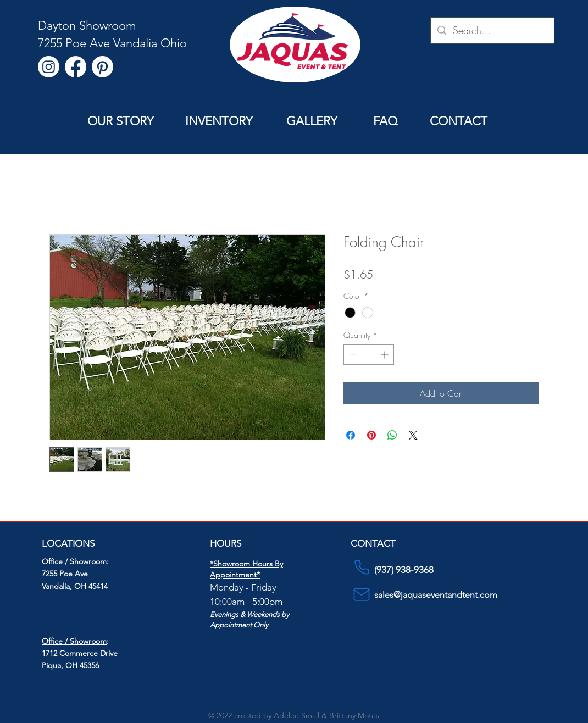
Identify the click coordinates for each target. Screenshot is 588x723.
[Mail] (362, 594)
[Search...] (492, 31)
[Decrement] (352, 355)
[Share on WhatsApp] (392, 435)
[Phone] (362, 568)
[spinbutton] (369, 355)
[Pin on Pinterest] (371, 435)
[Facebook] (76, 67)
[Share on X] (413, 435)
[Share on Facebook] (351, 435)
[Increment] (385, 355)
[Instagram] (49, 67)
